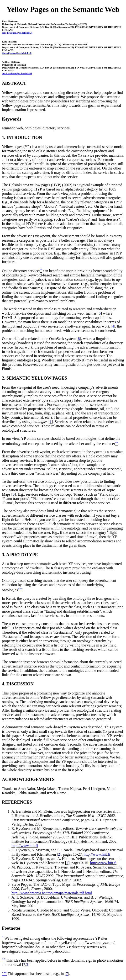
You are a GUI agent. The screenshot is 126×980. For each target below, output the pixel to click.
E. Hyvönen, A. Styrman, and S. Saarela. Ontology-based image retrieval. (68, 850)
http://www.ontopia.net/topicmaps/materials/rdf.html (52, 893)
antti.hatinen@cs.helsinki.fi (17, 73)
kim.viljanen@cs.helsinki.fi (17, 53)
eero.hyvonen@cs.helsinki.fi (17, 33)
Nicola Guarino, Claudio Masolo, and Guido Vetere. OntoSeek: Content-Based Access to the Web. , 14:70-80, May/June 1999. (67, 914)
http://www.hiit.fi (25, 846)
